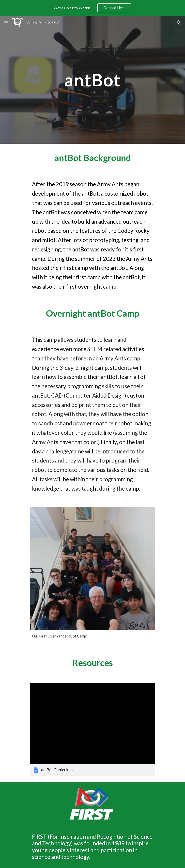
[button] (6, 23)
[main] (92, 80)
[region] (92, 8)
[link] (92, 729)
